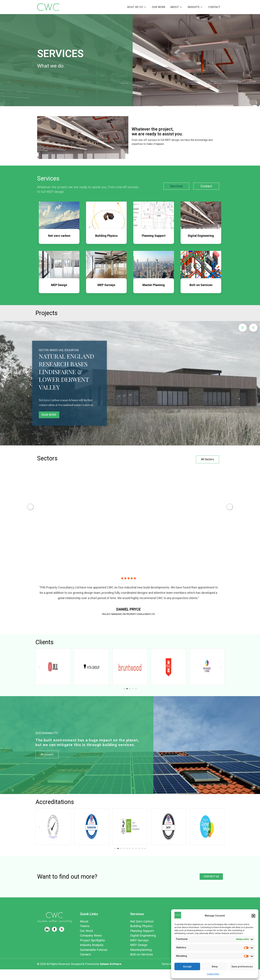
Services (176, 186)
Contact (214, 7)
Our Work (159, 7)
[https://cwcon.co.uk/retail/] (55, 505)
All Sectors (208, 459)
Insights (195, 7)
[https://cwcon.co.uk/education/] (157, 505)
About (176, 7)
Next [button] (230, 512)
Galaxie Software (111, 975)
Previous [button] (30, 512)
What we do (136, 7)
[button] (253, 916)
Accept (187, 967)
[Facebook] (54, 940)
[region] (130, 383)
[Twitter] (62, 940)
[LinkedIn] (47, 940)
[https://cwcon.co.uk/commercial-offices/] (106, 505)
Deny (215, 967)
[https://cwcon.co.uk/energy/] (209, 505)
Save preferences (242, 967)
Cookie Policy (213, 974)
